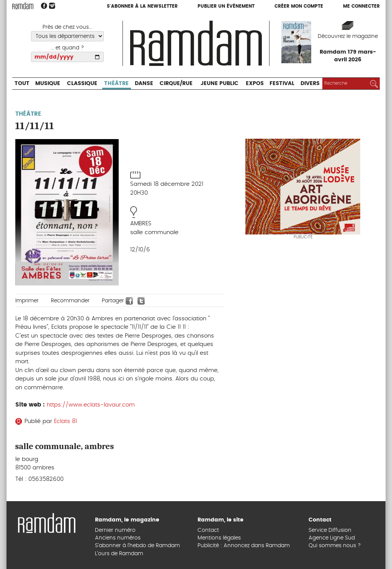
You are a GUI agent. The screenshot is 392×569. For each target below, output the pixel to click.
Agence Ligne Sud (332, 538)
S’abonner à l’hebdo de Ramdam (137, 546)
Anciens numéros (118, 538)
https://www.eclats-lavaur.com (91, 405)
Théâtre (116, 84)
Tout (22, 84)
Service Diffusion (330, 530)
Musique (48, 84)
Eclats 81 (65, 421)
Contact (208, 530)
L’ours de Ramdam (119, 554)
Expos (255, 84)
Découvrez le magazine (348, 36)
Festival (282, 84)
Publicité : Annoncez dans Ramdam (244, 546)
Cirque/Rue (176, 84)
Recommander (70, 301)
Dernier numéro (115, 530)
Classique (82, 84)
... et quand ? (67, 48)
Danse (144, 84)
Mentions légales (219, 538)
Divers (310, 84)
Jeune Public (220, 84)
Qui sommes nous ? (335, 546)
